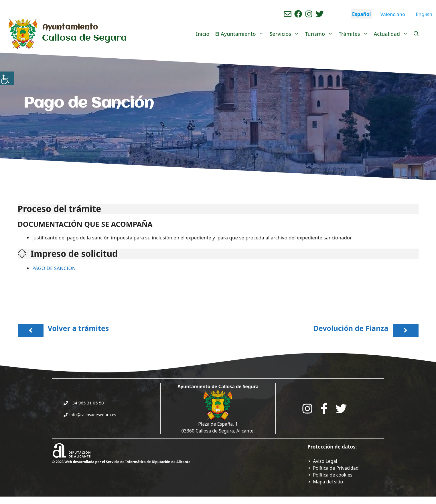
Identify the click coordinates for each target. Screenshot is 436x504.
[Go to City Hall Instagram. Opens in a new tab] (307, 409)
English (424, 14)
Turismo (320, 34)
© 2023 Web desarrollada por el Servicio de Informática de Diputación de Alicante (121, 462)
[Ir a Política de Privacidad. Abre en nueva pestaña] (322, 461)
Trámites (355, 34)
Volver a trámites (78, 328)
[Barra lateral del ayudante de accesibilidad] (7, 78)
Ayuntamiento (70, 27)
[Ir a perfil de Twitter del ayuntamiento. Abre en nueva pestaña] (320, 14)
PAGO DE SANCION (55, 268)
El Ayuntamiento (241, 34)
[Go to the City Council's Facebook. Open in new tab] (324, 409)
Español (362, 14)
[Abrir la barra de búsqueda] (416, 34)
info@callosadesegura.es (93, 415)
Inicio (203, 34)
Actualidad (392, 34)
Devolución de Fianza (351, 328)
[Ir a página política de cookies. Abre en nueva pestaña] (330, 475)
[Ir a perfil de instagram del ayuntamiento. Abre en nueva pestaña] (309, 14)
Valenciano (393, 14)
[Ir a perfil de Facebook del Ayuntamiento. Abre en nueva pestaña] (298, 14)
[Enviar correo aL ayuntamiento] (288, 14)
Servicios (286, 34)
